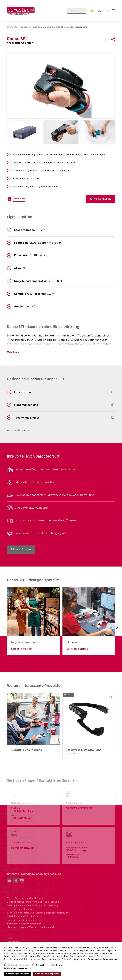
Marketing (57, 965)
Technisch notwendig (18, 965)
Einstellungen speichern (18, 974)
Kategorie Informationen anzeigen (18, 968)
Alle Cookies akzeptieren (47, 974)
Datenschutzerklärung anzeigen (103, 959)
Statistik (40, 965)
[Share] (113, 39)
